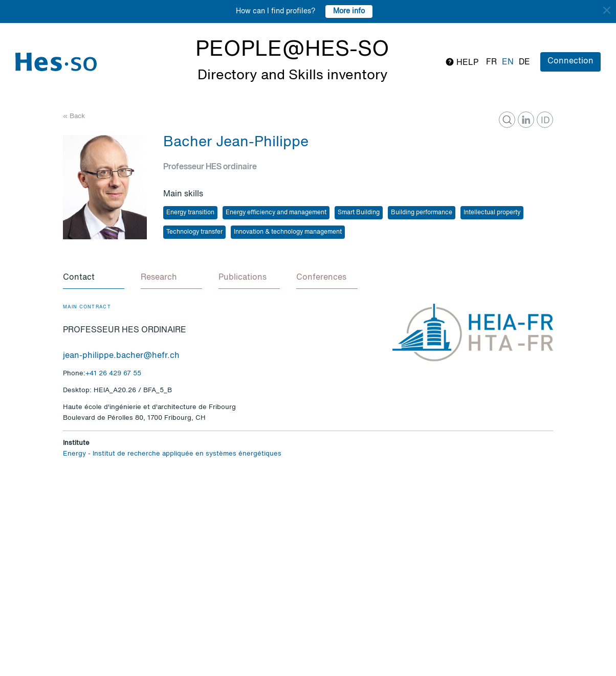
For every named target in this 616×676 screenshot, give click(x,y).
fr (491, 62)
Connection (570, 61)
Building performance (422, 213)
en (508, 62)
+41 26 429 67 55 (113, 374)
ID (545, 121)
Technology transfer (194, 232)
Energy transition (190, 213)
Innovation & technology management (288, 232)
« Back (74, 116)
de (524, 62)
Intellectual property (492, 213)
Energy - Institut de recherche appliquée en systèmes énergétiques (172, 454)
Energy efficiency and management (276, 213)
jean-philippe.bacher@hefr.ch (121, 356)
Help (462, 62)
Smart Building (359, 213)
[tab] (94, 278)
